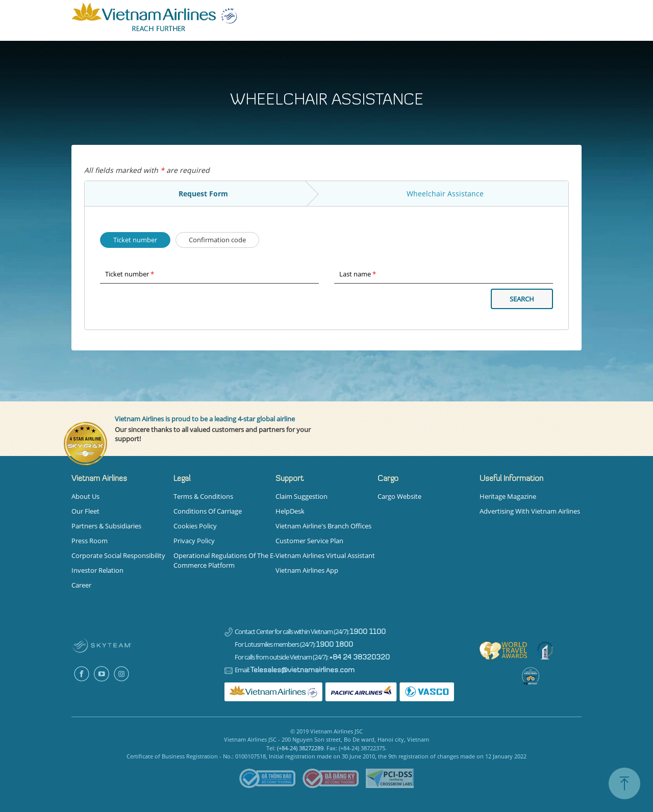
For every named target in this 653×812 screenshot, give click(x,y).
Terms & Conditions (203, 496)
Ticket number (129, 239)
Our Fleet (85, 511)
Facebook (81, 674)
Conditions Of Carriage (208, 511)
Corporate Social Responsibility (118, 555)
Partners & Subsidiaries (106, 526)
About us (85, 496)
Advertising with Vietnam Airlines (530, 511)
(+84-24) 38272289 (300, 748)
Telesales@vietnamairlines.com (303, 670)
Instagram (121, 674)
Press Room (90, 541)
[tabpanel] (326, 709)
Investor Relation (97, 570)
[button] (122, 479)
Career (81, 585)
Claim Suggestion (302, 496)
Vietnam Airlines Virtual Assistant (325, 555)
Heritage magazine (508, 496)
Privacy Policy (194, 541)
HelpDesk (290, 511)
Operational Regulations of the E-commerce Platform (224, 560)
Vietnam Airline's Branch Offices (323, 526)
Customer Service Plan (309, 541)
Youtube (101, 674)
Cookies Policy (195, 526)
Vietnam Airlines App (307, 570)
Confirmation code (211, 239)
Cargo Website (399, 496)
